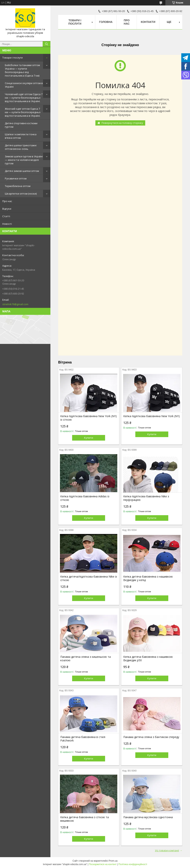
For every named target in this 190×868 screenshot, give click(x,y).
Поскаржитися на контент (103, 864)
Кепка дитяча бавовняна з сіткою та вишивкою (85, 819)
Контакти (148, 22)
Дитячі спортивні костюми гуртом (21, 125)
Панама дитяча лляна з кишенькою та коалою (85, 659)
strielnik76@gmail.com (15, 304)
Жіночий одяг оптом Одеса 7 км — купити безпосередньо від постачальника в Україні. (23, 112)
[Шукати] (47, 44)
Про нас (7, 201)
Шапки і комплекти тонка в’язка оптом (21, 136)
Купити (89, 438)
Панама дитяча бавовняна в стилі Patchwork (83, 739)
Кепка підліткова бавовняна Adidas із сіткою (85, 498)
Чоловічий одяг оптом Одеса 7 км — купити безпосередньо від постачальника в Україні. (24, 98)
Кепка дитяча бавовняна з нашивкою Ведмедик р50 (148, 659)
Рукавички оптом (16, 178)
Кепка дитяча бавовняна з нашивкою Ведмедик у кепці (148, 578)
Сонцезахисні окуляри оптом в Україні (24, 85)
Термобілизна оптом (18, 186)
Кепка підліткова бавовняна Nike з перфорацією (146, 498)
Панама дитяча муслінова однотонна (148, 817)
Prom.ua (113, 861)
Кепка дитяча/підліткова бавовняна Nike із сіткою (89, 578)
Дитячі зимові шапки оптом (22, 171)
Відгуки (7, 209)
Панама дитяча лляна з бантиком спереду (151, 737)
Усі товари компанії (167, 850)
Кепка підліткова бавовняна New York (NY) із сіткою (89, 418)
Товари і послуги (13, 58)
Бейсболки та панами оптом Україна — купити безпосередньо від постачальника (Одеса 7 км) (22, 70)
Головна (106, 22)
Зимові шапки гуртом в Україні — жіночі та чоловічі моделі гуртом (24, 160)
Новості (7, 224)
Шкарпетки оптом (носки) (21, 194)
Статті (6, 216)
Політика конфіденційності (133, 864)
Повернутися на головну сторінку (122, 123)
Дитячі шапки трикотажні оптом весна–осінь (21, 147)
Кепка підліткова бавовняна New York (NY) (152, 416)
